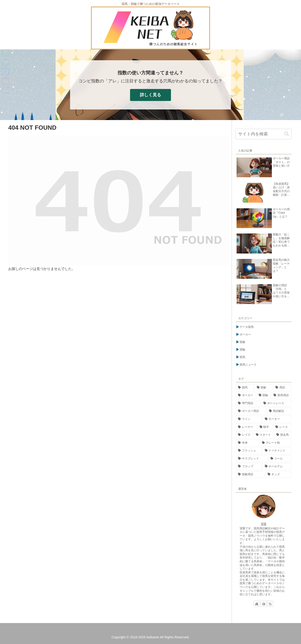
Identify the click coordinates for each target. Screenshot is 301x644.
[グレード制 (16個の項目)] (276, 443)
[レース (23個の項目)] (282, 427)
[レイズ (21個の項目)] (244, 435)
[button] (287, 134)
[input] (263, 134)
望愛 (264, 524)
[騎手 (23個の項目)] (265, 427)
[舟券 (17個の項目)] (247, 443)
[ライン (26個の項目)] (249, 419)
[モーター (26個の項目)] (277, 419)
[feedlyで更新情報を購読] (264, 604)
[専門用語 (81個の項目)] (248, 403)
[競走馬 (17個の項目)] (283, 435)
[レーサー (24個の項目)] (246, 427)
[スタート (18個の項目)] (264, 435)
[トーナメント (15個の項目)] (277, 451)
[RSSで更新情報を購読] (270, 604)
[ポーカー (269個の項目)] (246, 395)
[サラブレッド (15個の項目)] (252, 459)
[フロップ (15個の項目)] (249, 467)
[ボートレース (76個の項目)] (276, 403)
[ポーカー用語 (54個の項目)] (251, 411)
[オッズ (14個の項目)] (278, 475)
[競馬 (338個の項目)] (245, 388)
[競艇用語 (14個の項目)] (250, 475)
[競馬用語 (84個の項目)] (281, 395)
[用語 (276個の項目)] (282, 388)
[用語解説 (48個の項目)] (279, 411)
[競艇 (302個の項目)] (264, 388)
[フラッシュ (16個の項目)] (249, 451)
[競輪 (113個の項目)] (264, 395)
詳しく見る (150, 95)
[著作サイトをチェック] (257, 604)
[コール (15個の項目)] (280, 459)
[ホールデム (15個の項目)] (277, 467)
